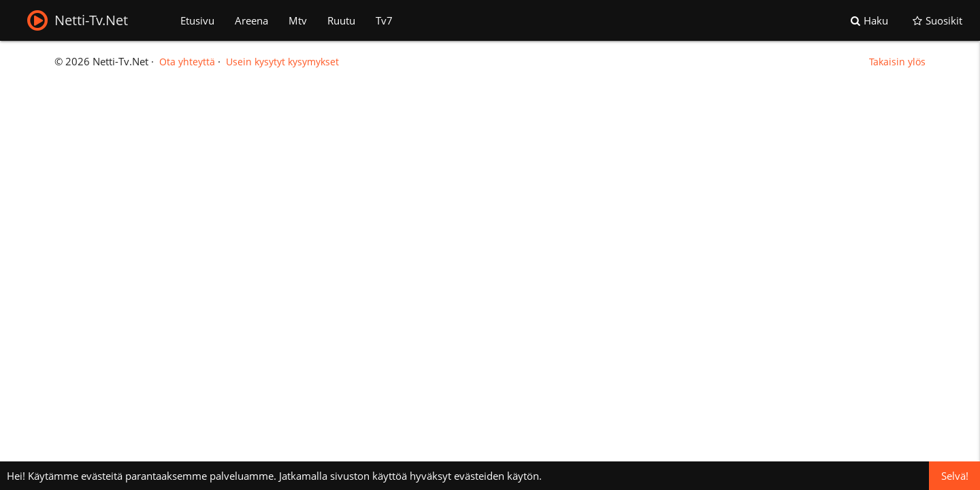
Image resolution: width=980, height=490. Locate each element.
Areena (251, 20)
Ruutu (341, 20)
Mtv (298, 20)
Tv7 (384, 20)
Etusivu (197, 20)
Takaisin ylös (897, 62)
